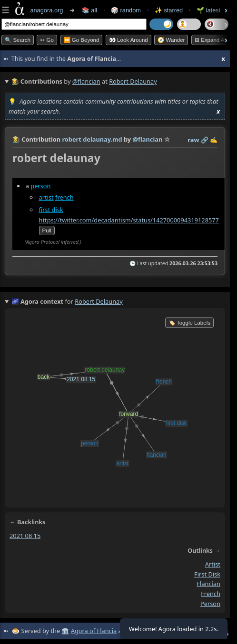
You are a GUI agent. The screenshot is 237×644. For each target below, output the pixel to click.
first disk (51, 210)
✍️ (214, 140)
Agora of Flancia (94, 631)
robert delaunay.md (92, 139)
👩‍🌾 (16, 139)
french (64, 197)
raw (193, 140)
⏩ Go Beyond (82, 40)
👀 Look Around (128, 40)
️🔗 (205, 140)
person (40, 186)
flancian (208, 584)
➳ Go (47, 40)
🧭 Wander (171, 40)
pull (47, 231)
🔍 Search (18, 40)
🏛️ (65, 631)
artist (46, 197)
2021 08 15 (25, 536)
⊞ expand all (211, 40)
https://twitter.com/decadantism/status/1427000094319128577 (129, 220)
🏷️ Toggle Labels (189, 323)
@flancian (86, 81)
